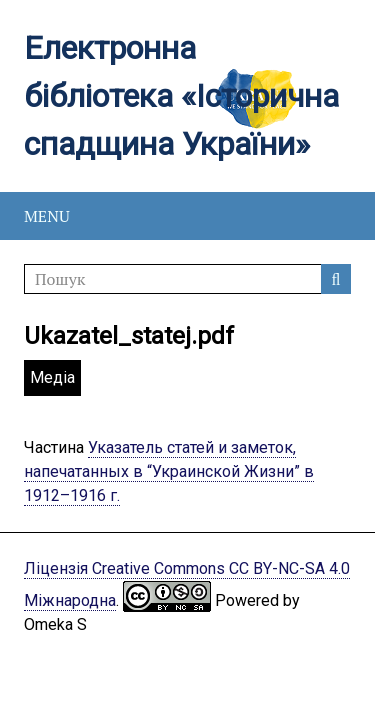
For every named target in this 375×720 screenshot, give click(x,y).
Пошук (336, 279)
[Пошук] (187, 279)
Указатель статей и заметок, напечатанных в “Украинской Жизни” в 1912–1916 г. (169, 471)
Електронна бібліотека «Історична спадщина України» (181, 96)
